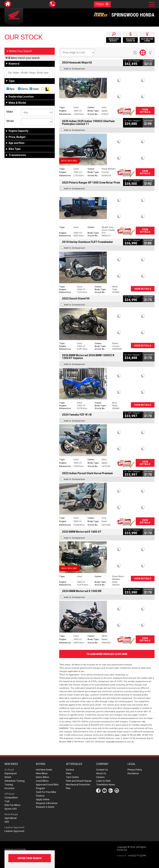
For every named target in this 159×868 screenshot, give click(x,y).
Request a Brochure (47, 803)
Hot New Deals (44, 770)
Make (10, 112)
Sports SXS (11, 809)
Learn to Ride (103, 781)
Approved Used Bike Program (47, 786)
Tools (102, 4)
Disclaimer (133, 773)
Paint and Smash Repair (79, 781)
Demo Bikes (43, 777)
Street (8, 777)
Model (10, 121)
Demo (23, 89)
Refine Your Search (19, 51)
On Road (9, 770)
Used (34, 89)
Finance (40, 796)
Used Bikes (42, 781)
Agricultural (11, 818)
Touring (9, 785)
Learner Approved (14, 827)
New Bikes (42, 773)
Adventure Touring (15, 781)
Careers (100, 777)
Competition (11, 798)
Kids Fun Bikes (12, 805)
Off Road (9, 794)
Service (70, 770)
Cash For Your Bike (46, 792)
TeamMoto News (106, 785)
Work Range (11, 814)
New (11, 89)
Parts (69, 773)
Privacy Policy (135, 770)
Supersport (11, 773)
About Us (101, 773)
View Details (145, 111)
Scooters (9, 788)
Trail (7, 801)
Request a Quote (45, 807)
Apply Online (43, 799)
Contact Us (102, 770)
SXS (7, 822)
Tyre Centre (72, 777)
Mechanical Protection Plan (78, 786)
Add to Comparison (75, 69)
